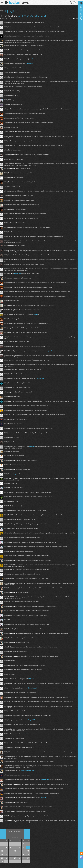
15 (24, 851)
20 (15, 855)
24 (2, 858)
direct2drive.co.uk (32, 688)
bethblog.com (40, 378)
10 (2, 851)
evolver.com (32, 447)
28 (19, 858)
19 (11, 855)
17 (2, 855)
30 (28, 858)
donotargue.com (45, 780)
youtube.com (30, 63)
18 (6, 855)
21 (19, 855)
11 (6, 851)
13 (15, 851)
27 (15, 858)
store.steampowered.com (27, 771)
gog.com (16, 474)
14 (19, 851)
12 (11, 851)
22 (24, 855)
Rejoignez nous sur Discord (79, 857)
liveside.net (44, 798)
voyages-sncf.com (17, 506)
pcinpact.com (32, 59)
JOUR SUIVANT (70, 18)
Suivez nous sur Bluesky (79, 864)
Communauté (79, 424)
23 (28, 855)
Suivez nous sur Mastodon (79, 861)
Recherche (69, 3)
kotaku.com (35, 314)
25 (6, 858)
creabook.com (24, 734)
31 (2, 862)
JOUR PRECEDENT (8, 18)
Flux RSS (79, 854)
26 (11, 858)
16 (28, 851)
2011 (15, 837)
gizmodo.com (51, 351)
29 (24, 858)
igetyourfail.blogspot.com (35, 720)
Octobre (15, 832)
